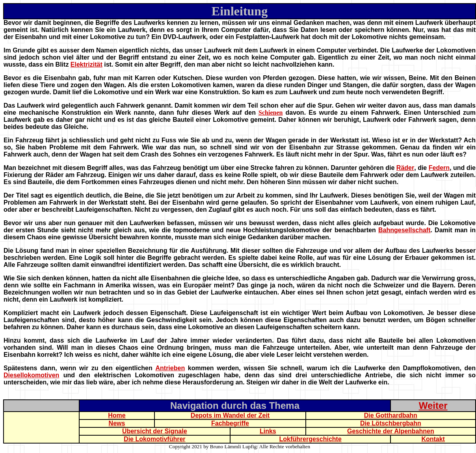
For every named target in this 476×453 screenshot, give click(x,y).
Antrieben (170, 368)
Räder (405, 168)
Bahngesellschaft (404, 230)
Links (268, 431)
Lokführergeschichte (311, 439)
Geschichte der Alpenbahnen (391, 431)
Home (117, 415)
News (117, 423)
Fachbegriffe (230, 423)
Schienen (271, 113)
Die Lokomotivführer (154, 439)
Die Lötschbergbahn (391, 423)
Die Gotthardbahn (391, 415)
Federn (439, 168)
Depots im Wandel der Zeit (230, 415)
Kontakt (433, 439)
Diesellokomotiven (31, 375)
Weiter (433, 405)
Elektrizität (86, 64)
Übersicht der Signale (155, 431)
